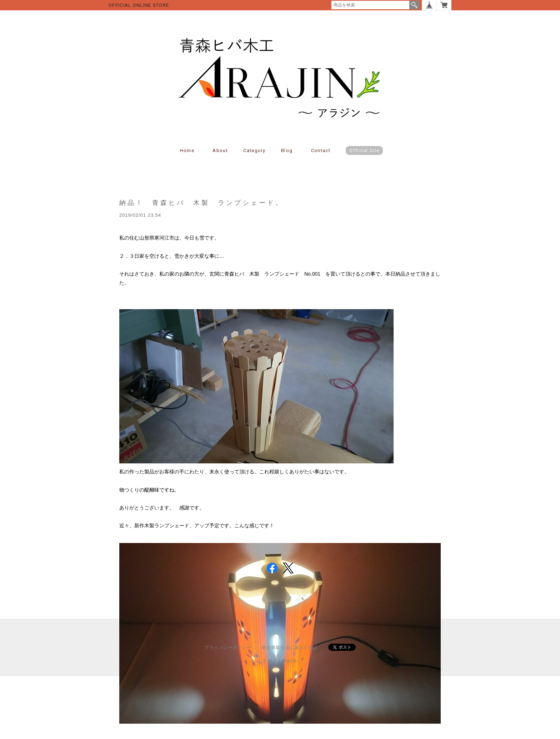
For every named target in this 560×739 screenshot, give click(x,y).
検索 (414, 5)
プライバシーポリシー (228, 648)
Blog (287, 150)
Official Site (364, 150)
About (220, 150)
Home (187, 150)
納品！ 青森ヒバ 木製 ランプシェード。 (201, 203)
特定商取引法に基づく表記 (290, 648)
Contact (321, 150)
